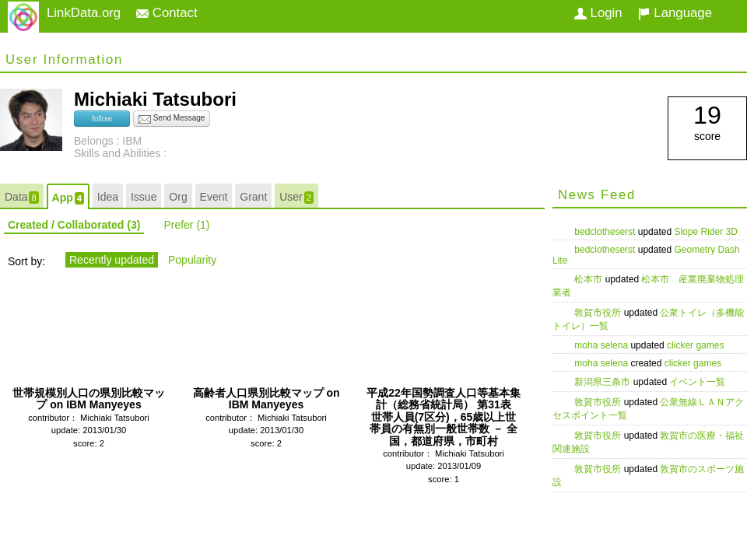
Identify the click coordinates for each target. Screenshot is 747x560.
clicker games (695, 345)
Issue (144, 197)
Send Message (172, 119)
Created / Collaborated (74, 225)
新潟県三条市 (603, 382)
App (68, 198)
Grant (253, 197)
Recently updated (112, 260)
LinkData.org (84, 13)
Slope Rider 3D (705, 232)
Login (598, 13)
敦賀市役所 (599, 313)
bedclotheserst (606, 232)
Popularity (192, 260)
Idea (108, 197)
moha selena (602, 345)
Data (22, 197)
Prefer (186, 225)
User (296, 197)
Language (675, 13)
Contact (167, 13)
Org (178, 197)
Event (214, 197)
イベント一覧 (697, 382)
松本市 (589, 279)
